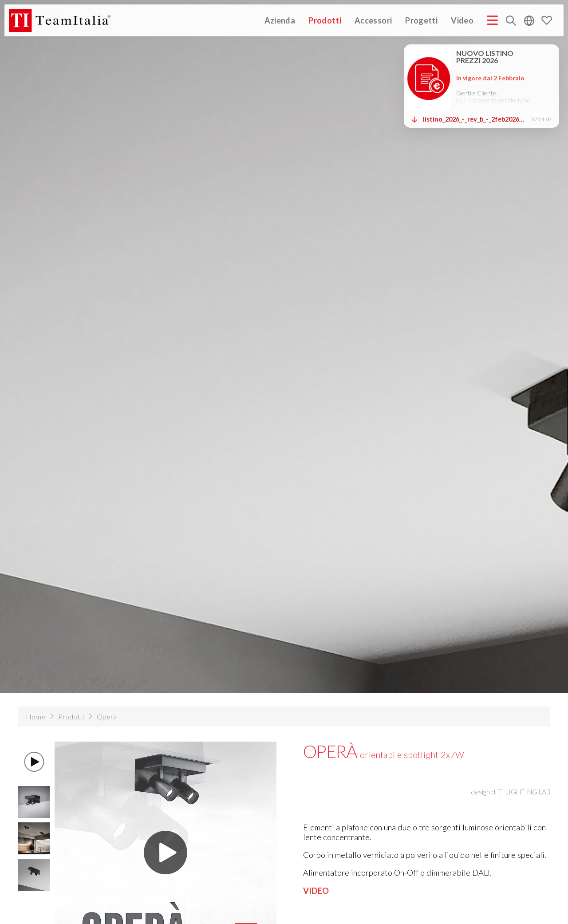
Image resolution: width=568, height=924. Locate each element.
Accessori (373, 20)
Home (35, 717)
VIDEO (316, 891)
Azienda (280, 20)
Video (462, 20)
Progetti (421, 20)
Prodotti (325, 20)
